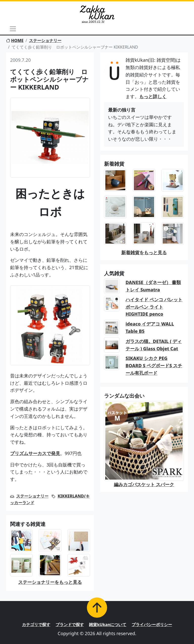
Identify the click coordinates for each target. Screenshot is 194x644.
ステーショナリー (45, 40)
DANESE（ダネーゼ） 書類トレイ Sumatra (153, 286)
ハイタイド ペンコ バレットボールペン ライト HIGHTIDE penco (154, 307)
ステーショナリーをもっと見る (50, 582)
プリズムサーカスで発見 (35, 453)
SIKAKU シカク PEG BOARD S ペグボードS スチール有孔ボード (154, 366)
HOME (15, 40)
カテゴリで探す (36, 625)
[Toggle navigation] (13, 29)
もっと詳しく (153, 96)
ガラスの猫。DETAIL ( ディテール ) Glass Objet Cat (154, 345)
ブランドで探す (70, 625)
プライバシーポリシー (152, 625)
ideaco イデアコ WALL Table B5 (150, 327)
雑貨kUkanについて (108, 625)
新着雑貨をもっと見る (144, 252)
